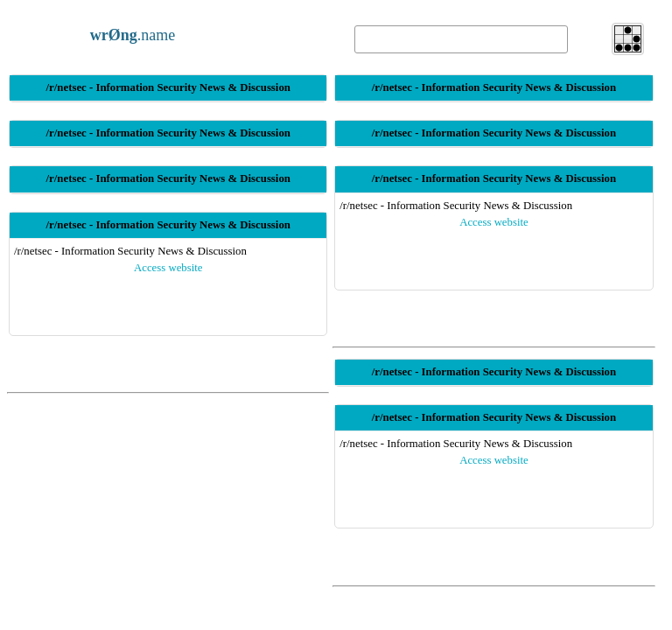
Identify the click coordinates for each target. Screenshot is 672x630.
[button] (628, 39)
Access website (168, 268)
